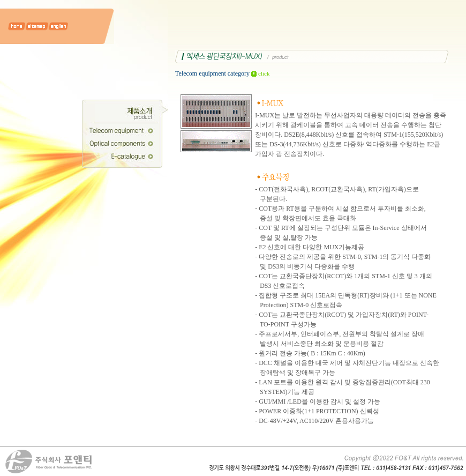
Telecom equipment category (223, 73)
